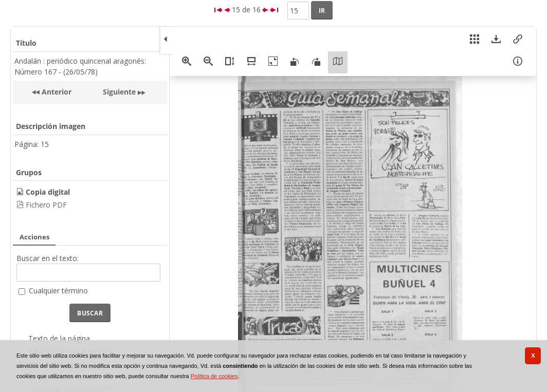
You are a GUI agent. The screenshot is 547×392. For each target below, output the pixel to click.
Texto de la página (59, 338)
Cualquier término (58, 291)
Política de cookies (214, 376)
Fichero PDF (46, 205)
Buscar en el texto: (48, 258)
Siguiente (119, 92)
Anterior (56, 92)
